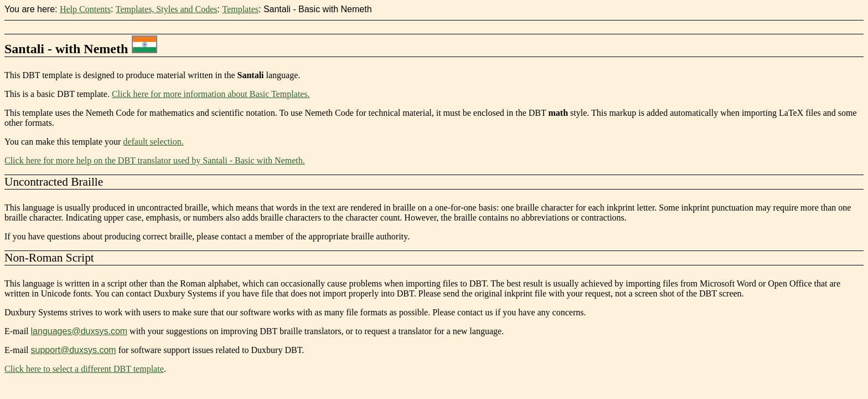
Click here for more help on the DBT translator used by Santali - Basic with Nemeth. (155, 160)
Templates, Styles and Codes (167, 9)
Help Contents (85, 9)
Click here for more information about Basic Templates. (211, 94)
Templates (240, 9)
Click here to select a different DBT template (84, 369)
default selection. (153, 142)
